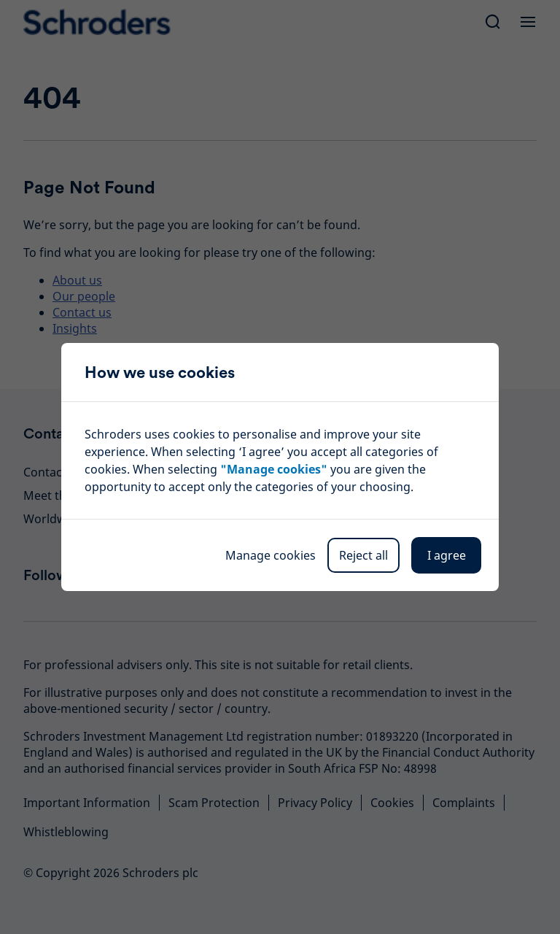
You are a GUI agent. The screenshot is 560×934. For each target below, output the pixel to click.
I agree (447, 555)
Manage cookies (271, 555)
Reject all (363, 555)
